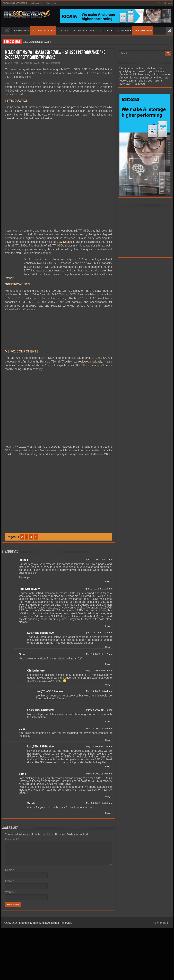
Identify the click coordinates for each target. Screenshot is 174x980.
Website (10, 857)
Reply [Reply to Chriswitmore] (108, 650)
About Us (50, 3)
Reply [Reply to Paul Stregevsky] (108, 591)
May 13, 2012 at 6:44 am (99, 656)
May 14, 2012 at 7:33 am (99, 712)
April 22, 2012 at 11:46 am (98, 598)
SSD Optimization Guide (37, 42)
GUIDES (62, 31)
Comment (12, 805)
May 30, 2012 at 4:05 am (99, 739)
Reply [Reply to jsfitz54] (108, 547)
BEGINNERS (20, 31)
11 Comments (53, 63)
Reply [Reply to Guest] (108, 629)
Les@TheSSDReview (41, 598)
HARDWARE (78, 31)
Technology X (36, 3)
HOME (7, 30)
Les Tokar (13, 63)
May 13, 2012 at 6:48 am (99, 675)
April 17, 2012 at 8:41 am (99, 525)
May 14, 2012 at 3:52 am (99, 694)
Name (10, 835)
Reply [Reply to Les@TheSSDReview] (108, 612)
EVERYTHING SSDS (42, 31)
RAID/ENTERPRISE (100, 31)
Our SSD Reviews (143, 31)
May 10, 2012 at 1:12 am (99, 619)
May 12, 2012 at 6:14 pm (99, 636)
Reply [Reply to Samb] (108, 762)
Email (9, 846)
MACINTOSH (122, 31)
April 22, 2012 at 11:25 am (98, 554)
